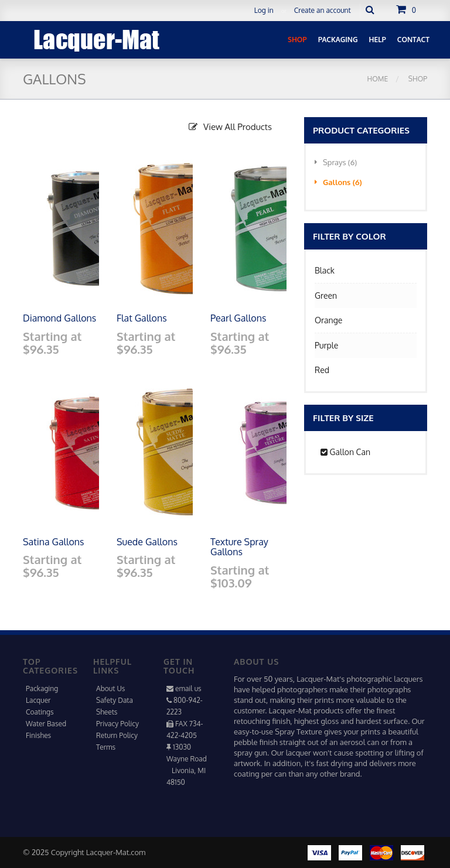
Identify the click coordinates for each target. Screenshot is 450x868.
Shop (417, 79)
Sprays (336, 162)
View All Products (230, 127)
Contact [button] (413, 40)
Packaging (42, 688)
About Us (110, 688)
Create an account (323, 10)
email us (188, 688)
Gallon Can (345, 452)
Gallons (338, 182)
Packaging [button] (338, 40)
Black (325, 270)
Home (378, 79)
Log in (264, 10)
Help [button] (378, 40)
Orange (328, 320)
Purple (326, 345)
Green (326, 295)
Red (322, 370)
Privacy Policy (117, 724)
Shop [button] (297, 40)
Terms (106, 747)
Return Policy (117, 735)
